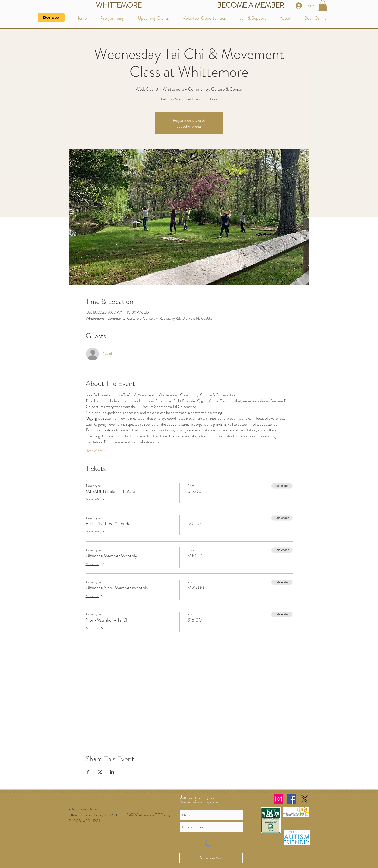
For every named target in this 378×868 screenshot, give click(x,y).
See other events (189, 126)
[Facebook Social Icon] (291, 799)
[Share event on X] (100, 772)
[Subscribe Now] (211, 858)
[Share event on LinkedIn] (112, 772)
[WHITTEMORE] (119, 6)
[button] (323, 6)
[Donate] (51, 18)
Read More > (95, 451)
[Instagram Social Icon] (278, 799)
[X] (304, 799)
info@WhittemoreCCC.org (147, 815)
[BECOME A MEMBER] (251, 6)
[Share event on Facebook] (88, 772)
